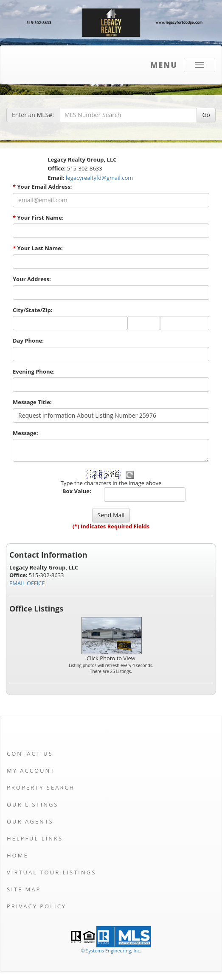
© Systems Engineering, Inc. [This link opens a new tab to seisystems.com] (111, 951)
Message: (25, 433)
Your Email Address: (42, 187)
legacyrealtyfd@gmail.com (99, 178)
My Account (31, 771)
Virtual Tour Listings (51, 872)
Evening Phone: (34, 371)
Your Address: (32, 279)
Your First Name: (38, 218)
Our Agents (30, 821)
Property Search (41, 787)
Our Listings (33, 804)
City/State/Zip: (32, 310)
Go (206, 115)
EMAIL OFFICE (27, 583)
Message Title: (32, 402)
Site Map (24, 889)
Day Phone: (28, 341)
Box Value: (77, 491)
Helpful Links (35, 838)
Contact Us (30, 754)
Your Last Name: (38, 248)
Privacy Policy (37, 906)
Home (18, 855)
